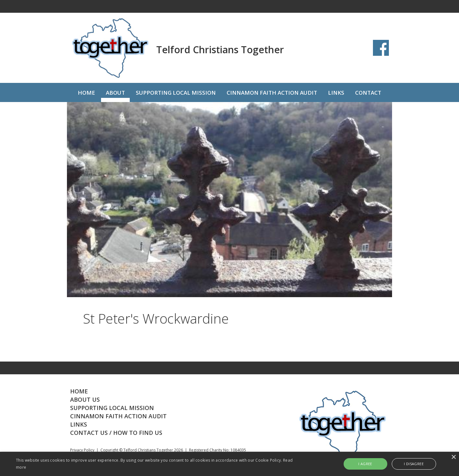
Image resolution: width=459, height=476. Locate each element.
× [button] (453, 457)
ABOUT (115, 93)
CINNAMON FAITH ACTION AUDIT (272, 93)
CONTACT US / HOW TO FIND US (116, 433)
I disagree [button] (414, 464)
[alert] (229, 464)
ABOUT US (85, 399)
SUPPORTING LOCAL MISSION (176, 93)
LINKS (336, 93)
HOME (86, 93)
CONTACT (368, 93)
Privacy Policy (82, 450)
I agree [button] (365, 464)
